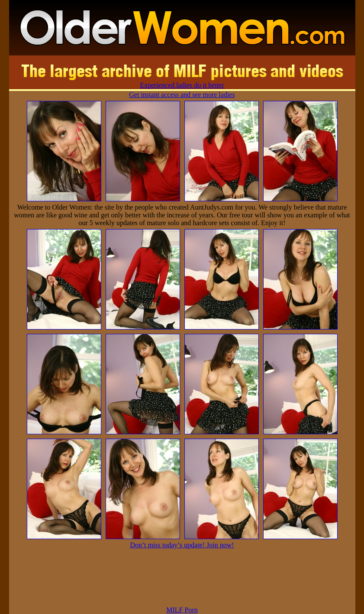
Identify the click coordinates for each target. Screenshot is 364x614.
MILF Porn (182, 610)
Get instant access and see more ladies (182, 95)
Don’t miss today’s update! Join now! (182, 545)
